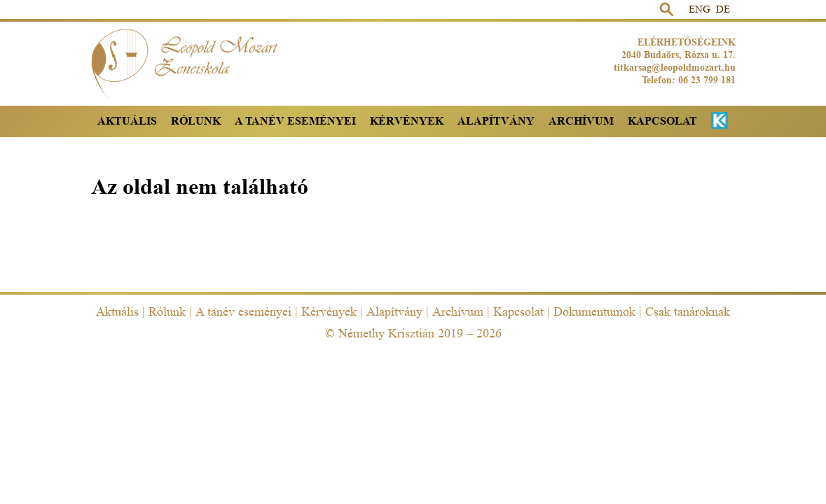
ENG (700, 9)
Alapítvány (496, 121)
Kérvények (407, 121)
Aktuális (127, 121)
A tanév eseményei (295, 121)
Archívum (581, 121)
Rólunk (196, 121)
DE (723, 9)
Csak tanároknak (688, 311)
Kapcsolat (662, 121)
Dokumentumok (594, 311)
